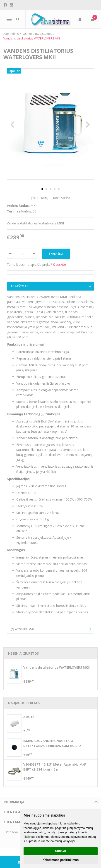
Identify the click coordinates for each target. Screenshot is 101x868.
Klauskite (59, 264)
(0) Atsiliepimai (22, 629)
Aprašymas (19, 286)
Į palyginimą (39, 198)
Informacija (14, 802)
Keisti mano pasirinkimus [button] (61, 860)
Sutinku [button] (61, 851)
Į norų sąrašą (61, 198)
